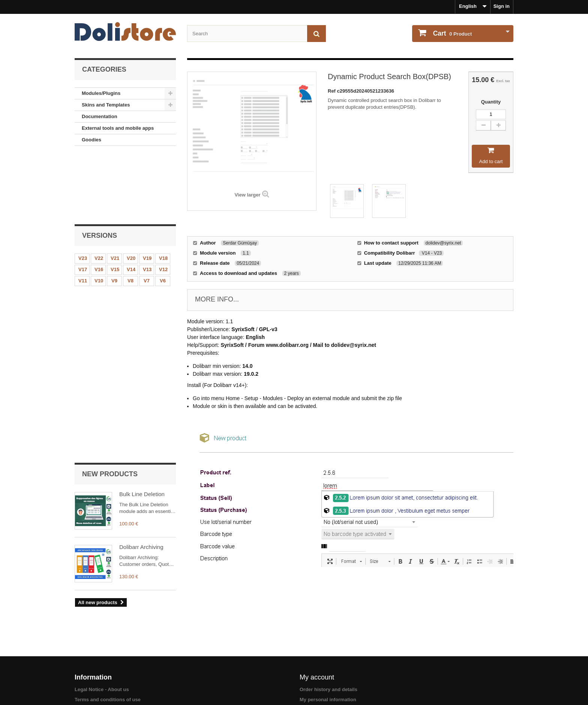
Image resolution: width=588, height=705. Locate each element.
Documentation (100, 116)
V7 (147, 214)
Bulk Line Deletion (142, 263)
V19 (147, 191)
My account (317, 635)
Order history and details (328, 647)
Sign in (502, 6)
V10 (99, 214)
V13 (147, 202)
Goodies (91, 140)
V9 (114, 214)
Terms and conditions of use (108, 658)
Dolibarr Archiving (141, 316)
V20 (131, 191)
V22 (99, 191)
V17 (83, 202)
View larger (247, 195)
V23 (83, 191)
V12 (163, 202)
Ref (332, 91)
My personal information (328, 658)
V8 (130, 214)
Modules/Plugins (101, 93)
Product (452, 33)
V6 (163, 214)
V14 (131, 202)
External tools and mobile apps (118, 128)
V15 (115, 202)
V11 (83, 214)
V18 (163, 191)
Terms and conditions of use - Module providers (130, 667)
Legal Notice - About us (102, 647)
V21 (115, 191)
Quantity (491, 102)
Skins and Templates (106, 105)
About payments (94, 687)
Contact (84, 677)
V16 (99, 202)
